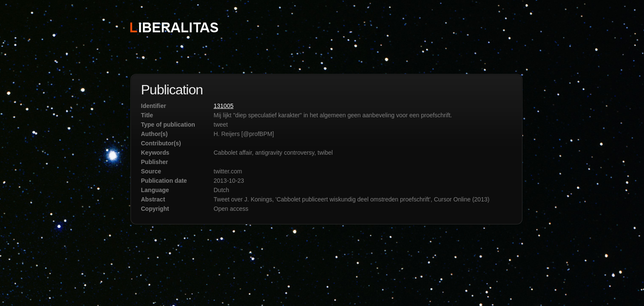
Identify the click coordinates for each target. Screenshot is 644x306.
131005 (224, 106)
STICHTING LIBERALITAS (174, 27)
